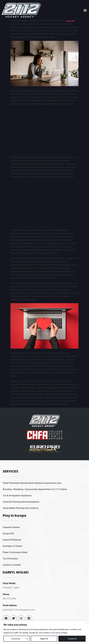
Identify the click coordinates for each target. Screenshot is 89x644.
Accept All (72, 639)
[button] (85, 10)
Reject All (44, 639)
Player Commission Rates (15, 552)
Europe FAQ (8, 534)
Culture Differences (12, 540)
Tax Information (10, 559)
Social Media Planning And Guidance (21, 508)
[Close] (86, 623)
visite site (70, 21)
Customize (16, 639)
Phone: (6, 594)
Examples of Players (13, 546)
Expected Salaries (11, 527)
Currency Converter (12, 565)
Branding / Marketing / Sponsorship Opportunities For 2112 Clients (35, 489)
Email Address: (10, 605)
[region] (44, 632)
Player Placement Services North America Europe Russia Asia (32, 483)
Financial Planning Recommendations (21, 502)
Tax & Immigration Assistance (17, 496)
